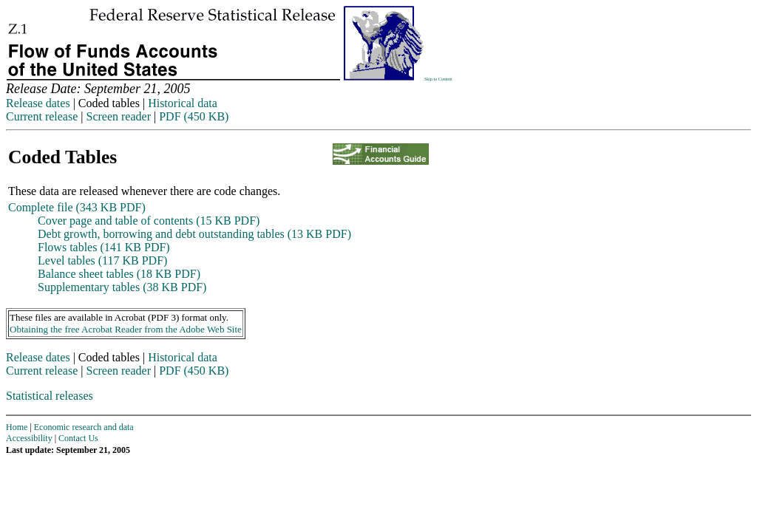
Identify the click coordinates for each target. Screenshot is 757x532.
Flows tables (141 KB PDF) (104, 247)
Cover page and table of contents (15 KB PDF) (149, 221)
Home (17, 427)
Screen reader (118, 116)
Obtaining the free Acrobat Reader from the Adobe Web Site (126, 329)
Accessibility (29, 438)
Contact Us (78, 438)
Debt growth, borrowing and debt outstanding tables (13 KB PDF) (194, 234)
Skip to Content (438, 79)
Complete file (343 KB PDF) (77, 207)
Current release (42, 116)
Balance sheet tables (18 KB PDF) (119, 274)
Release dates (38, 103)
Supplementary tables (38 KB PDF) (122, 287)
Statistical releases (50, 396)
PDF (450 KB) (194, 116)
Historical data (183, 103)
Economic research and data (84, 427)
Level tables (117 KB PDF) (102, 260)
